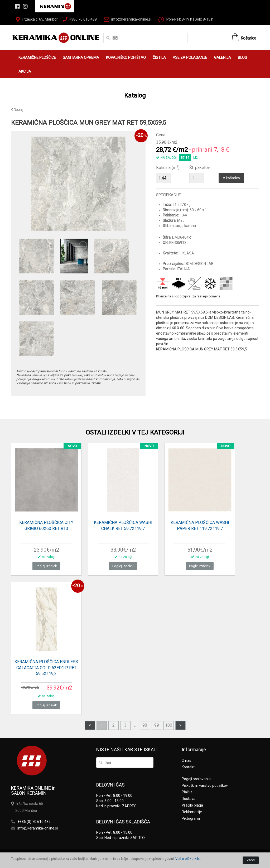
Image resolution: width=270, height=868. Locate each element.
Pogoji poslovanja (196, 779)
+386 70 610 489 (83, 19)
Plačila (187, 792)
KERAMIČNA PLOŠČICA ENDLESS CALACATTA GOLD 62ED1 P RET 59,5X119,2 (46, 668)
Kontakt (188, 767)
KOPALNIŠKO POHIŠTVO (126, 57)
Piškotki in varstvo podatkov (205, 785)
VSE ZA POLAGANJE (190, 57)
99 (157, 725)
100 (169, 725)
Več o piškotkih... (188, 859)
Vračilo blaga (192, 805)
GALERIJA (223, 57)
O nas (186, 760)
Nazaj (17, 109)
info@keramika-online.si (131, 19)
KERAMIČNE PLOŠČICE (37, 57)
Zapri (251, 860)
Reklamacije (192, 812)
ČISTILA (159, 57)
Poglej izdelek (46, 566)
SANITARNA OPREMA (81, 57)
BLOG (242, 57)
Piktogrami (191, 818)
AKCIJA (25, 71)
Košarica (248, 38)
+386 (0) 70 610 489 (34, 822)
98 (145, 725)
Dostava (189, 799)
